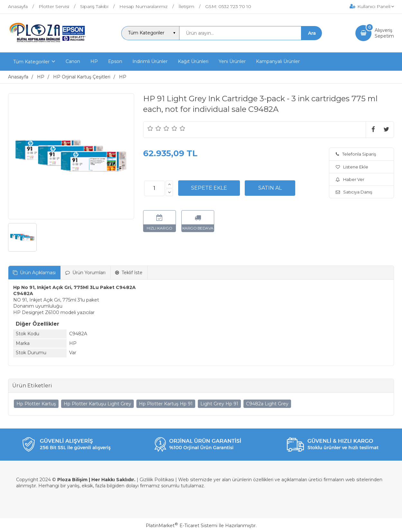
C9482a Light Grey (267, 404)
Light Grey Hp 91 (219, 404)
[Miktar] (154, 188)
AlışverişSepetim (384, 33)
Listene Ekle (352, 167)
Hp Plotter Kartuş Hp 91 (166, 404)
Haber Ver (350, 179)
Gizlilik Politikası (157, 480)
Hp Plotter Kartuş (36, 404)
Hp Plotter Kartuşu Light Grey (97, 404)
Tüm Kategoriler (31, 62)
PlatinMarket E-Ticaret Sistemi (182, 526)
